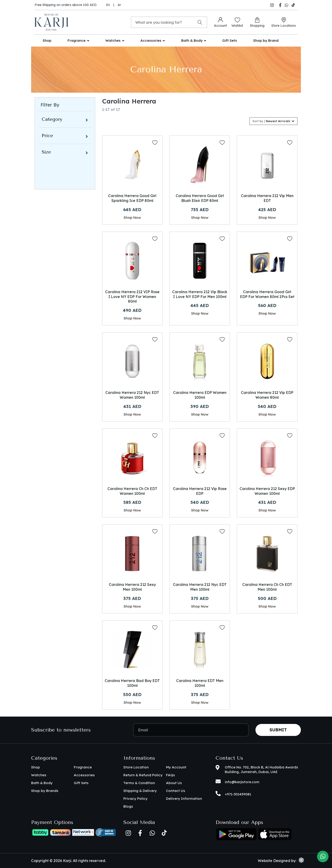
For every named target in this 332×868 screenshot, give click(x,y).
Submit (278, 730)
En (108, 5)
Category (52, 119)
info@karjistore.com (242, 782)
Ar (119, 5)
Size (46, 152)
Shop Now (132, 217)
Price (47, 136)
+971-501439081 (238, 794)
